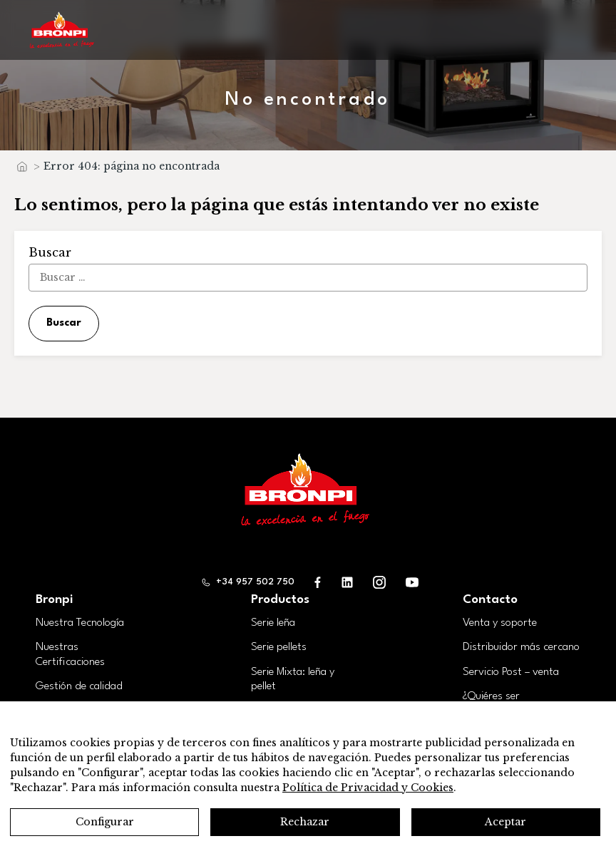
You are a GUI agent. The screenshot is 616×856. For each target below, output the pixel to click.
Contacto (490, 600)
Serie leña (273, 623)
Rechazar (305, 822)
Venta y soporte (500, 623)
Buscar (64, 323)
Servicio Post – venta (511, 672)
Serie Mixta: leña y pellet (293, 680)
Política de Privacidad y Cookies (368, 788)
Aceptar (505, 822)
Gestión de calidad (79, 686)
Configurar (105, 822)
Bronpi (54, 600)
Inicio (21, 170)
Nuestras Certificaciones (70, 655)
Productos (280, 600)
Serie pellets (279, 647)
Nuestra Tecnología (80, 623)
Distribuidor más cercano (521, 647)
